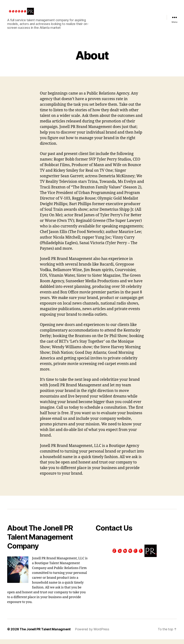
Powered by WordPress (92, 634)
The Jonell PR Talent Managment (45, 634)
